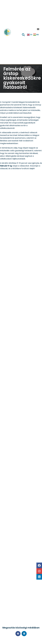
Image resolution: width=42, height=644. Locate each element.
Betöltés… (21, 395)
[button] (38, 29)
